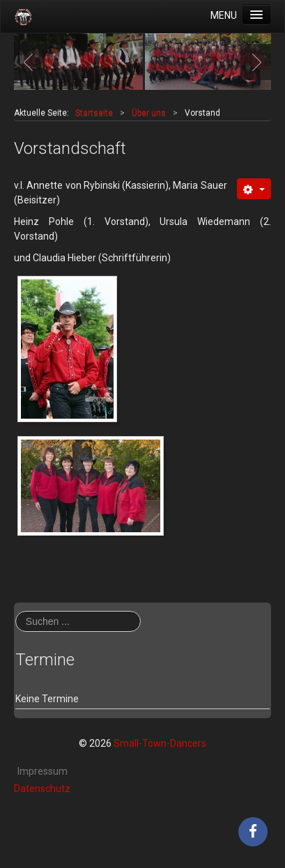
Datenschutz (42, 789)
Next (253, 62)
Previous (32, 62)
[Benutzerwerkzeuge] (254, 189)
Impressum (43, 771)
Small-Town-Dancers (160, 743)
